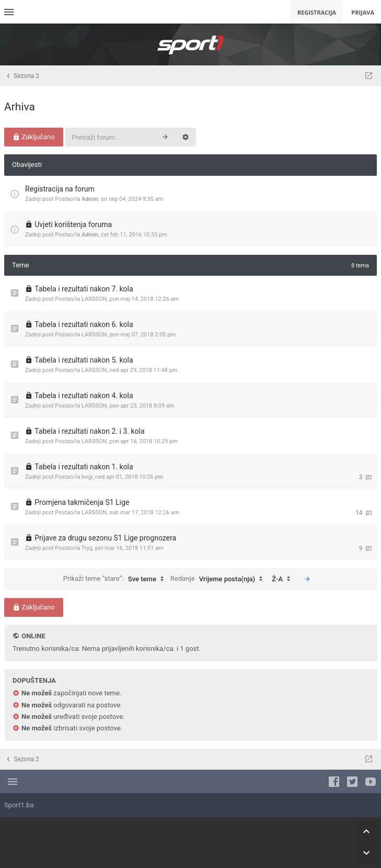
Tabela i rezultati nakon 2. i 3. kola (89, 431)
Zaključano (34, 137)
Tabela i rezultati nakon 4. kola (84, 396)
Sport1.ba (19, 805)
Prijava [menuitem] (363, 12)
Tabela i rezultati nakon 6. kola (84, 324)
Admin (90, 199)
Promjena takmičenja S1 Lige (82, 502)
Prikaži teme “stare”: (116, 579)
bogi (87, 477)
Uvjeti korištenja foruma (73, 224)
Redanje (219, 579)
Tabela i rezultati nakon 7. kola (84, 289)
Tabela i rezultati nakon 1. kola (84, 467)
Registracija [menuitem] (317, 12)
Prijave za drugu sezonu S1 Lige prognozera (105, 538)
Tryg (87, 548)
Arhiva (20, 107)
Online (33, 636)
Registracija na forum (60, 189)
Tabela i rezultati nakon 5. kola (84, 360)
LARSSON (94, 299)
